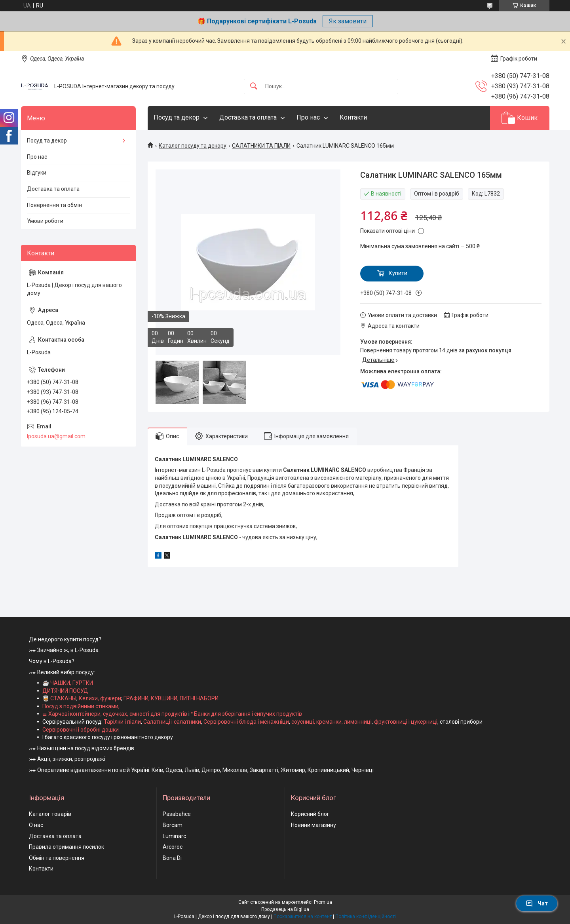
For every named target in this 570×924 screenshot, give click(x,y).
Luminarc (174, 836)
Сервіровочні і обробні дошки (81, 730)
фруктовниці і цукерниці (406, 722)
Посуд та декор (177, 117)
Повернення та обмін (54, 205)
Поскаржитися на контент (303, 916)
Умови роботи (45, 221)
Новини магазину (313, 825)
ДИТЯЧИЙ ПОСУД (65, 691)
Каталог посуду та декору (193, 146)
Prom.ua (323, 902)
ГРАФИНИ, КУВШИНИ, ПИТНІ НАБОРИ (171, 698)
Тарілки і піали (122, 722)
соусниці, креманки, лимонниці (332, 722)
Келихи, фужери (100, 698)
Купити (398, 273)
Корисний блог (310, 814)
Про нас (308, 117)
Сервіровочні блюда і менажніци (246, 722)
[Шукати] (254, 87)
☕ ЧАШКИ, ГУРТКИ (68, 683)
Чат (537, 903)
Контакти (353, 117)
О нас (36, 825)
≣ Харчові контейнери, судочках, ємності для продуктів (115, 714)
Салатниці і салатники (172, 722)
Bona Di (172, 858)
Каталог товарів (50, 814)
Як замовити (348, 21)
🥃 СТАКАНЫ (59, 698)
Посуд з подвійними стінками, (81, 706)
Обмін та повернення (57, 858)
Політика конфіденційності (366, 916)
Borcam (173, 825)
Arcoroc (173, 847)
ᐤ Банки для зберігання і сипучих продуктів (246, 714)
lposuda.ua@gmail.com (56, 436)
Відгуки (37, 173)
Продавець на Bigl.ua (285, 909)
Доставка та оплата (248, 117)
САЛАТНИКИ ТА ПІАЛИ (261, 146)
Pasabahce (177, 814)
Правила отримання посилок (66, 847)
